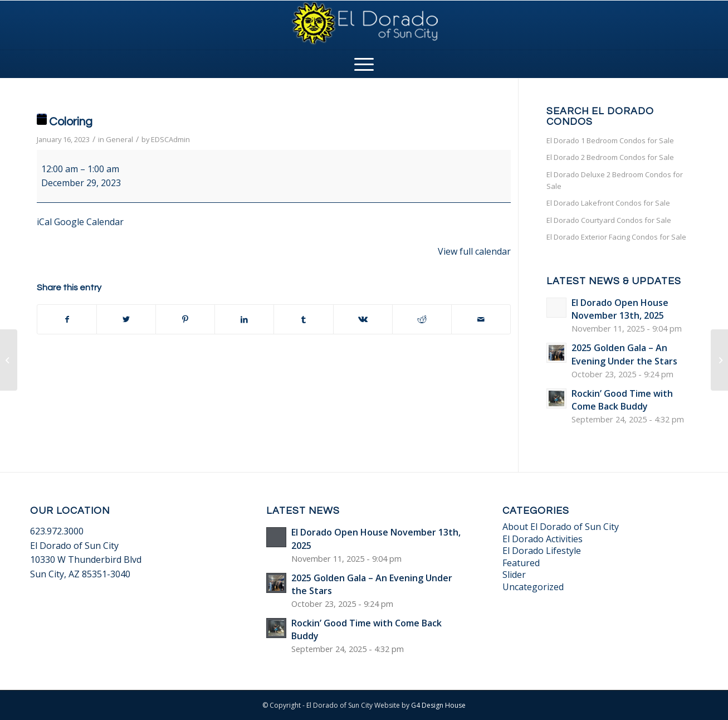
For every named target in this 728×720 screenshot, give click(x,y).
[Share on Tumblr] (303, 319)
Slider (514, 575)
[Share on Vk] (363, 319)
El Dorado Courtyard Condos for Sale (609, 220)
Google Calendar (89, 222)
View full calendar (474, 251)
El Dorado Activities (543, 539)
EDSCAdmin (170, 139)
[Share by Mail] (481, 319)
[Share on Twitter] (126, 319)
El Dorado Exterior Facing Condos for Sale (616, 237)
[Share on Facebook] (67, 319)
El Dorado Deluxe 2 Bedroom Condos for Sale (615, 180)
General (119, 139)
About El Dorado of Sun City (561, 527)
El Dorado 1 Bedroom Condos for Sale (610, 140)
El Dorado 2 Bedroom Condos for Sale (610, 157)
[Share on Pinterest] (185, 319)
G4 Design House (438, 705)
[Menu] (364, 64)
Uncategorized (533, 587)
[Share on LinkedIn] (244, 319)
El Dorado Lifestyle (542, 551)
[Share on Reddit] (422, 319)
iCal (44, 222)
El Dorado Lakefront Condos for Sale (608, 203)
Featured (521, 563)
